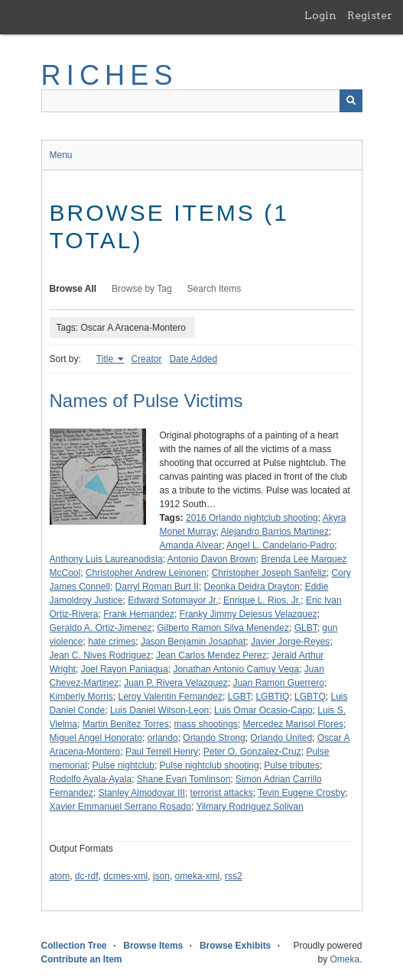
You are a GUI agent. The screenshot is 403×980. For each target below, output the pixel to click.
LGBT (239, 697)
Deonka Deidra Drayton (252, 587)
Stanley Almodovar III (142, 793)
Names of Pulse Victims (146, 401)
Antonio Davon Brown (212, 559)
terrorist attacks (222, 793)
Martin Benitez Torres (126, 724)
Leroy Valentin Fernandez (171, 697)
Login (320, 15)
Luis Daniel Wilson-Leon (159, 710)
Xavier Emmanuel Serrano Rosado (120, 807)
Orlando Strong (214, 738)
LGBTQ (310, 697)
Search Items (214, 289)
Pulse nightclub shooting (210, 765)
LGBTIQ (272, 697)
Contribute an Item (82, 959)
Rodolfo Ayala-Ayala (91, 779)
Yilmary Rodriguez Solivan (249, 807)
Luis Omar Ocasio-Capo (263, 710)
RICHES (110, 75)
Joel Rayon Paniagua (125, 669)
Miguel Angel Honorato (96, 738)
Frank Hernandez (139, 614)
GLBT (306, 628)
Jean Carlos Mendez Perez (211, 655)
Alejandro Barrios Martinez (275, 532)
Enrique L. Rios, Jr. (262, 600)
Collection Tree (74, 946)
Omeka (344, 959)
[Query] (202, 101)
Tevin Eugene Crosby (301, 793)
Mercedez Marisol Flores (293, 724)
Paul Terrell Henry (162, 752)
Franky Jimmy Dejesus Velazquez (249, 614)
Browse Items (153, 946)
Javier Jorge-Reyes (290, 642)
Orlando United (281, 738)
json (161, 876)
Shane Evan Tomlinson (184, 779)
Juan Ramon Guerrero (278, 683)
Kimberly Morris (81, 697)
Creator (146, 359)
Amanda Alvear (191, 545)
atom (60, 876)
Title (106, 359)
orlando (163, 738)
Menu (61, 155)
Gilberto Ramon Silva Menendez (223, 628)
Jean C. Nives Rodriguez (101, 655)
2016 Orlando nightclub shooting (252, 518)
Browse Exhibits (235, 946)
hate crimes (112, 642)
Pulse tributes (292, 765)
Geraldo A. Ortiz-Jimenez (101, 628)
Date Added (193, 359)
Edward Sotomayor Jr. (173, 600)
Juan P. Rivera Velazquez (176, 683)
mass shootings (205, 724)
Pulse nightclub (123, 765)
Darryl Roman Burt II (157, 587)
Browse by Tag (142, 289)
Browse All (73, 289)
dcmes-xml (125, 876)
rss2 (234, 876)
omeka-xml (198, 876)
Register (370, 15)
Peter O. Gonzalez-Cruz (252, 752)
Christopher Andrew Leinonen (146, 573)
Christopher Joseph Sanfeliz (269, 573)
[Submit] (351, 101)
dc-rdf (87, 876)
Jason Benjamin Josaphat (193, 642)
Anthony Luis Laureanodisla (106, 559)
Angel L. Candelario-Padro (280, 545)
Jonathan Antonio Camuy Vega (236, 669)
